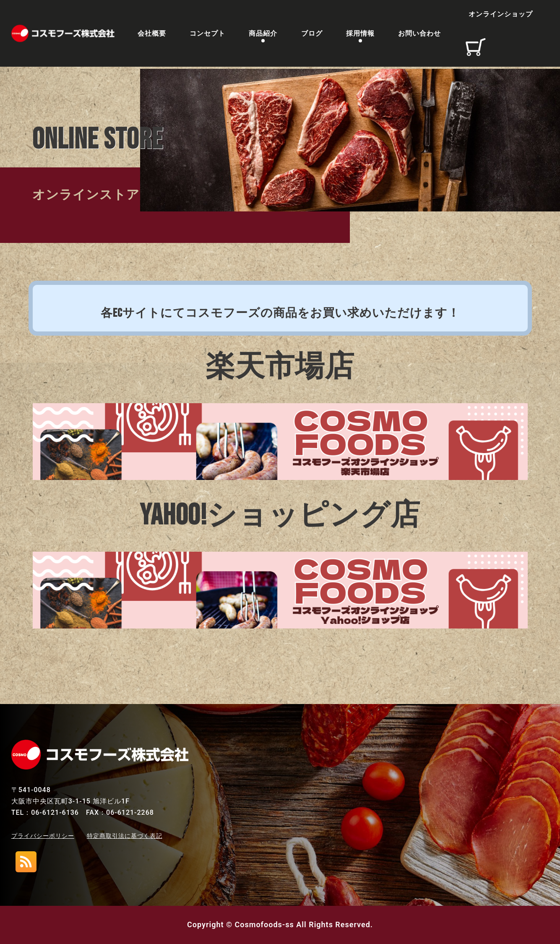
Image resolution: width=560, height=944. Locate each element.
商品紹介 (263, 35)
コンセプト (207, 35)
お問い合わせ (419, 35)
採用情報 (360, 35)
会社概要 (152, 35)
